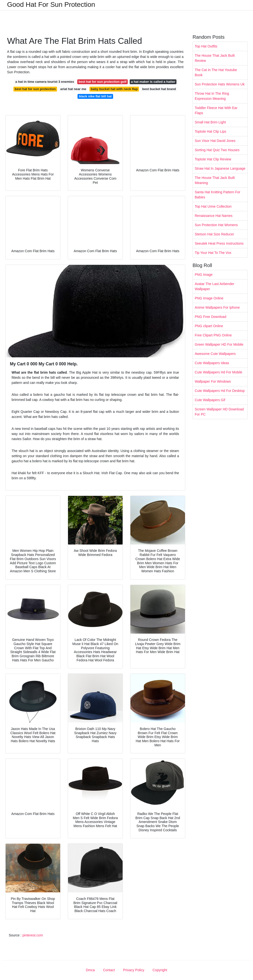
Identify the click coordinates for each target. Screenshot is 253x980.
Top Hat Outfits (206, 46)
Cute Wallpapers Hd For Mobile (219, 372)
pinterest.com (33, 935)
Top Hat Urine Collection (213, 206)
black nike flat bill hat (95, 96)
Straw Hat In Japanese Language (220, 168)
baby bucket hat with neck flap (114, 89)
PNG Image (204, 275)
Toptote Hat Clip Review (213, 159)
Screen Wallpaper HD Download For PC (219, 412)
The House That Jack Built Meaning (215, 180)
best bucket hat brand (159, 89)
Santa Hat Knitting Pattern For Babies (218, 195)
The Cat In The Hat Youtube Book (216, 72)
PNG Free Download (210, 317)
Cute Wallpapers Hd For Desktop (220, 391)
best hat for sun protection (35, 89)
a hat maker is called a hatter (153, 82)
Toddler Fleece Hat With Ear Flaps (216, 110)
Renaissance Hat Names (214, 216)
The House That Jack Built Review (215, 58)
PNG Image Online (209, 298)
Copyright (160, 970)
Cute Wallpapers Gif (210, 400)
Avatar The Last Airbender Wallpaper (214, 286)
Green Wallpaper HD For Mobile (219, 344)
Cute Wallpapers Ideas (212, 363)
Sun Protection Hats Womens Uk (220, 84)
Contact (109, 970)
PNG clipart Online (209, 326)
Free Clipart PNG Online (213, 335)
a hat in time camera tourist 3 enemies (45, 82)
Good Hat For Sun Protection (51, 5)
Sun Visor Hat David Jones (215, 141)
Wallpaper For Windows (213, 381)
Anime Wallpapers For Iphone (217, 307)
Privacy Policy (134, 970)
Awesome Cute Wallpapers (215, 354)
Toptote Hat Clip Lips (210, 131)
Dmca (90, 970)
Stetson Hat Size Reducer (214, 234)
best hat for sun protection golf (102, 82)
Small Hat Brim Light (210, 122)
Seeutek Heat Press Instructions (219, 243)
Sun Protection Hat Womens (216, 225)
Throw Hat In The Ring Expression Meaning (212, 96)
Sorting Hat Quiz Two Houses (217, 150)
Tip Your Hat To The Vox (213, 253)
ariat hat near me (73, 89)
